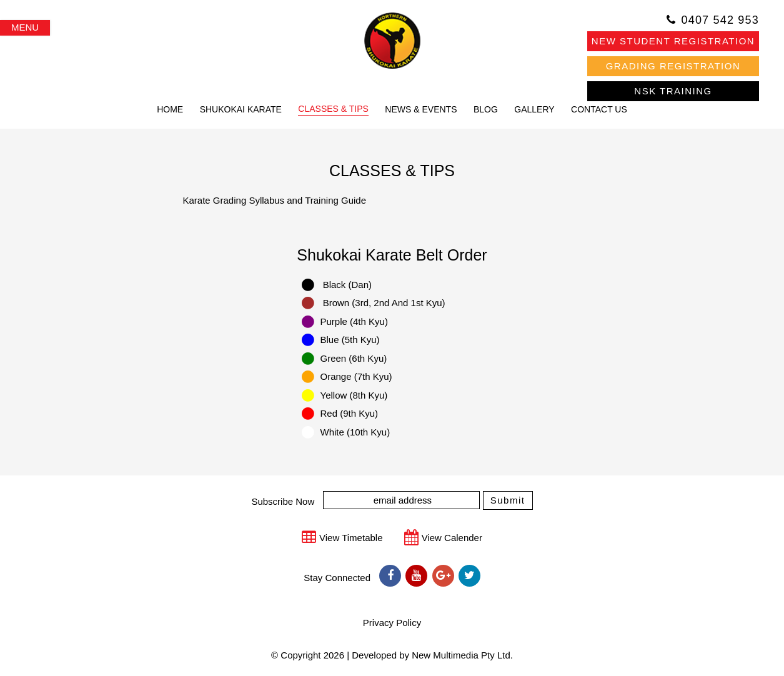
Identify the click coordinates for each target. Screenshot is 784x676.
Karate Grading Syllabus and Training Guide (275, 200)
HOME (170, 109)
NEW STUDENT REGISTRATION (673, 41)
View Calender (452, 538)
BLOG (486, 109)
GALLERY (534, 109)
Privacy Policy (392, 623)
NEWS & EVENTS (421, 109)
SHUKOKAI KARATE (241, 109)
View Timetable (351, 538)
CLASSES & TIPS (333, 109)
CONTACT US (599, 109)
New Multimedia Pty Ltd (461, 655)
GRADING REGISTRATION (673, 66)
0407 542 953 (720, 20)
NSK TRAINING (673, 91)
